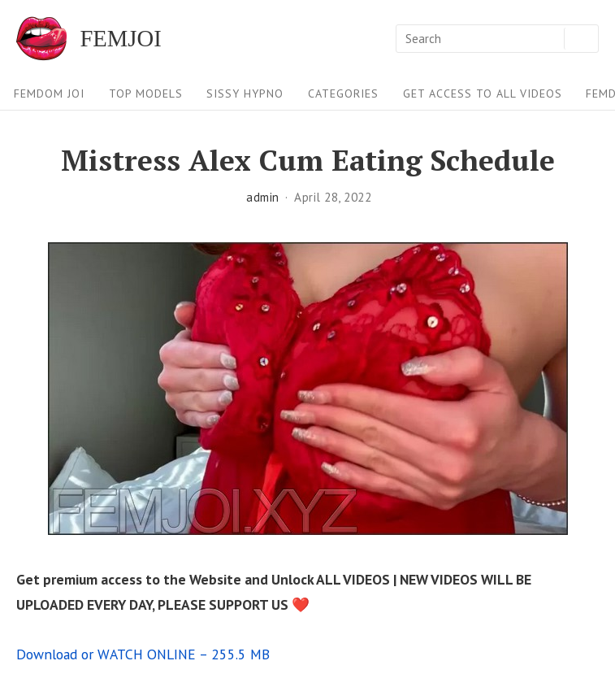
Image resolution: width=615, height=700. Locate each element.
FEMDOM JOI (49, 93)
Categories (343, 93)
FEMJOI (120, 39)
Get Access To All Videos (483, 93)
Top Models (146, 93)
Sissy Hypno (245, 93)
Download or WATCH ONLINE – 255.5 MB (143, 654)
